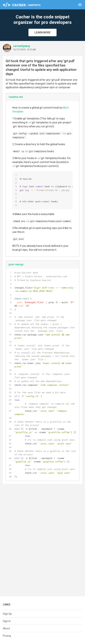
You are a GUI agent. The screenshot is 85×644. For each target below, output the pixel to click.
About (6, 628)
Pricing (7, 636)
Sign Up (7, 614)
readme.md (16, 97)
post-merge (16, 264)
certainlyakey (22, 46)
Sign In (7, 621)
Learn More (42, 32)
